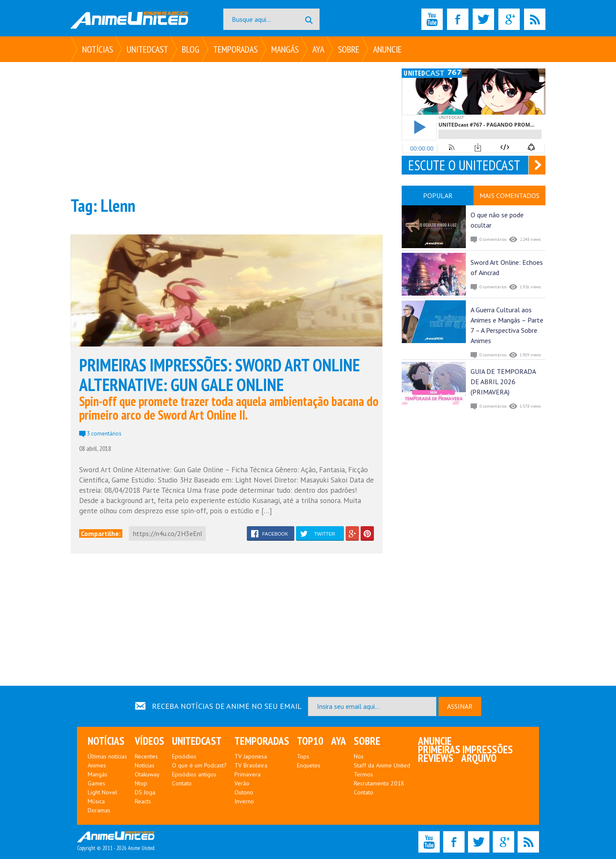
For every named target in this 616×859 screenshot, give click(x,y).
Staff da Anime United (382, 765)
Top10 (310, 741)
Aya (318, 49)
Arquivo (479, 758)
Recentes (146, 756)
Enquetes (309, 765)
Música (96, 801)
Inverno (244, 801)
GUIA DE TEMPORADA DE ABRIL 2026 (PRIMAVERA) (503, 382)
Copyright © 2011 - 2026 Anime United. (116, 841)
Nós (359, 756)
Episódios (184, 756)
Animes (97, 765)
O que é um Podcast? (199, 765)
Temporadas (235, 49)
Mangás (285, 49)
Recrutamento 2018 (379, 783)
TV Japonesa (251, 756)
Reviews (436, 758)
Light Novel (102, 792)
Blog (191, 49)
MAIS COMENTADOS (509, 195)
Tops (303, 756)
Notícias (98, 49)
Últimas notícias (107, 756)
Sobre (349, 49)
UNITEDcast (147, 49)
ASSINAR (460, 706)
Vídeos (150, 741)
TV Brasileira (251, 765)
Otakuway (147, 774)
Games (96, 783)
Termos (363, 774)
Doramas (99, 810)
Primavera (247, 774)
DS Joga (145, 792)
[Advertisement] (227, 128)
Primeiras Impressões (465, 749)
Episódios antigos (194, 774)
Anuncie (387, 49)
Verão (242, 783)
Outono (244, 792)
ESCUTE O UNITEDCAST (464, 165)
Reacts (143, 801)
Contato (182, 783)
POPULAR (438, 195)
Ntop (141, 783)
